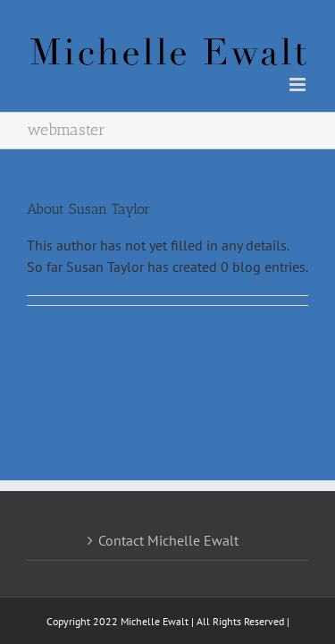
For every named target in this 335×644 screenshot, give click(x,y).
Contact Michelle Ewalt (168, 496)
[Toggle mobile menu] (299, 85)
